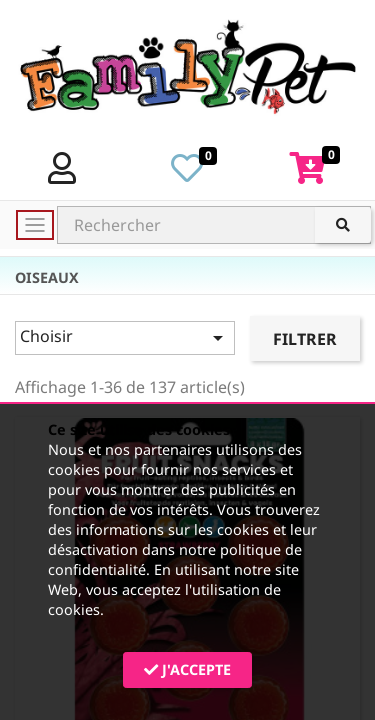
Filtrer (305, 339)
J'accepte (187, 669)
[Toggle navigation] (35, 225)
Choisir (125, 337)
